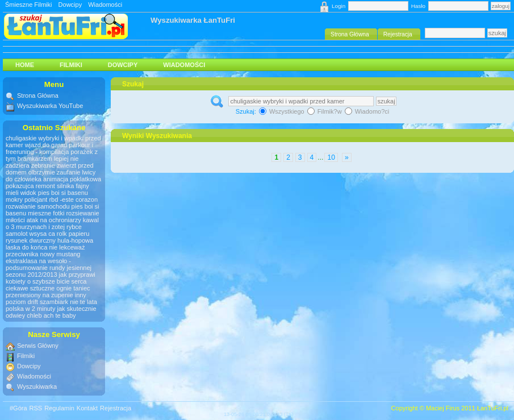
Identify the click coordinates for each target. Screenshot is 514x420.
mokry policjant (26, 199)
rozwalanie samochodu (38, 206)
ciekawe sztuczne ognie (39, 288)
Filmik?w (325, 111)
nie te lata (83, 302)
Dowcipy (70, 5)
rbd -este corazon (73, 199)
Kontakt (87, 408)
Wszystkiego (283, 111)
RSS (36, 408)
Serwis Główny (38, 346)
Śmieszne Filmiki (29, 5)
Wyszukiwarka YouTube (50, 106)
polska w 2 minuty (30, 309)
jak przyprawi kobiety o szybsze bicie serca (51, 278)
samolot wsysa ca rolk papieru (47, 234)
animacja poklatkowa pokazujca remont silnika (53, 182)
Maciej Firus (443, 408)
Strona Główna (38, 95)
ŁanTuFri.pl (493, 408)
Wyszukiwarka (37, 386)
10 (331, 157)
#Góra (18, 408)
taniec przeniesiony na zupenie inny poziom (48, 295)
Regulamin (59, 408)
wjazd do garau (46, 145)
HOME (25, 65)
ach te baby (60, 315)
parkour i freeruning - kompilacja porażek (49, 148)
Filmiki (71, 65)
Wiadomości (105, 5)
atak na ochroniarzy (54, 220)
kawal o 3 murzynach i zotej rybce (52, 223)
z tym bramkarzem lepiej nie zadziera (52, 159)
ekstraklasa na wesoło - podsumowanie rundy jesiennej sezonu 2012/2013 (49, 268)
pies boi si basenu (63, 193)
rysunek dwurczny (31, 240)
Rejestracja (116, 408)
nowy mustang (60, 254)
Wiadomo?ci (367, 111)
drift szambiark (48, 302)
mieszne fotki (46, 213)
